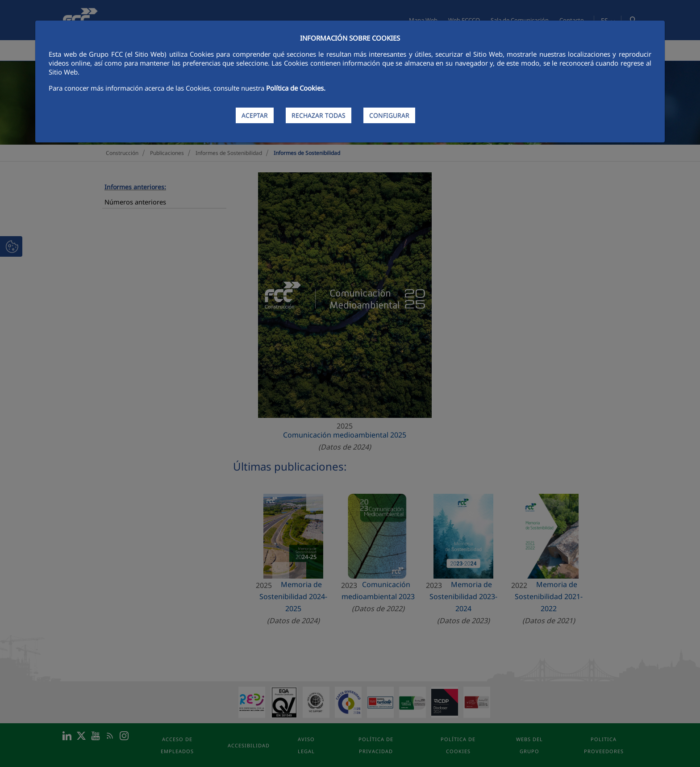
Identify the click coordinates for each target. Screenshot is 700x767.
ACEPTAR (255, 115)
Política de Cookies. (296, 88)
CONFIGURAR (389, 115)
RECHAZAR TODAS (319, 115)
